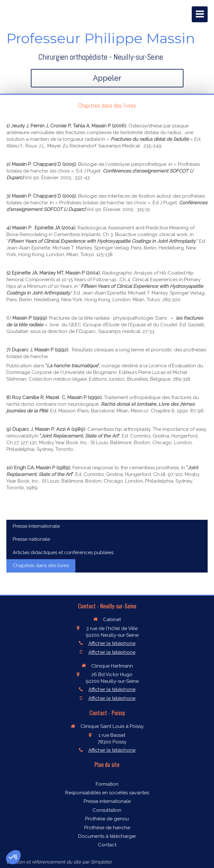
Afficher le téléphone (112, 643)
